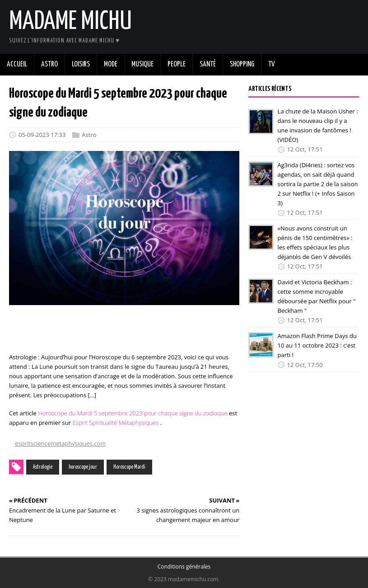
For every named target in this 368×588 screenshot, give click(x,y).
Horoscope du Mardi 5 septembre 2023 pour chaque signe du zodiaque (133, 413)
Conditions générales (184, 567)
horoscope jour (83, 467)
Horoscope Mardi (129, 467)
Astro (89, 135)
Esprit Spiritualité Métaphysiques (115, 423)
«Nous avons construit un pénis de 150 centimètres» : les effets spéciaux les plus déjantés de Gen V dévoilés (315, 242)
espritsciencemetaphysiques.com (60, 443)
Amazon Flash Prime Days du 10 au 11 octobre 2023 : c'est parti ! (317, 345)
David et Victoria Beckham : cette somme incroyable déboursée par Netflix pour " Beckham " (317, 296)
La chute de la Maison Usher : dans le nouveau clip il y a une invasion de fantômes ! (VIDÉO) (318, 125)
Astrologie (43, 467)
